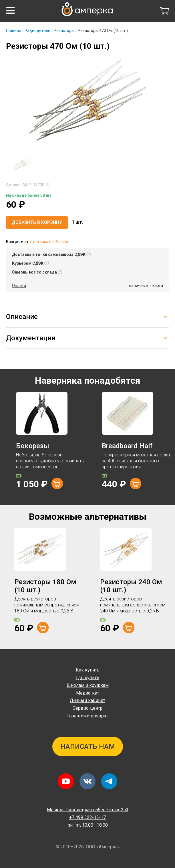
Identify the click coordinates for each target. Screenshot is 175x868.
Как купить (88, 670)
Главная (14, 31)
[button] (10, 10)
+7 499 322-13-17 (87, 817)
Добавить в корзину (37, 222)
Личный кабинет (87, 700)
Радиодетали (37, 31)
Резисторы (64, 31)
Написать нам (88, 746)
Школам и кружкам (88, 685)
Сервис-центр (88, 708)
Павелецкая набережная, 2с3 (88, 810)
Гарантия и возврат (88, 716)
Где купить (88, 678)
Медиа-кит (88, 693)
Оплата (19, 286)
